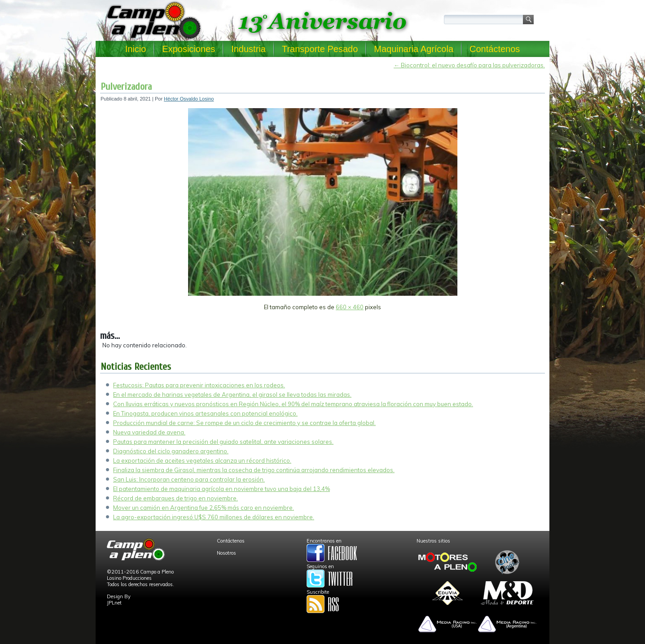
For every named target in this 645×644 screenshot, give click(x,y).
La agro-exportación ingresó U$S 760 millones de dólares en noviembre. (214, 517)
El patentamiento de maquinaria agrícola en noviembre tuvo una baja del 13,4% (222, 489)
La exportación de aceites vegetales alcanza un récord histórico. (202, 460)
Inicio (136, 49)
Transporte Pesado (320, 49)
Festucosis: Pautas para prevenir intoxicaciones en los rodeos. (199, 385)
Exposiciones (189, 49)
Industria (248, 49)
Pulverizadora (126, 87)
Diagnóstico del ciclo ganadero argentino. (171, 451)
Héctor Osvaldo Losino (189, 99)
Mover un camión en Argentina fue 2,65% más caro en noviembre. (204, 508)
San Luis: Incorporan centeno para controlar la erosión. (189, 479)
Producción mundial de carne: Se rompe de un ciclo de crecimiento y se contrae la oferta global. (244, 423)
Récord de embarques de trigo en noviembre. (176, 498)
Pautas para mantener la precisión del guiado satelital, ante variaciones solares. (223, 442)
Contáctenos (495, 49)
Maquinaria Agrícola (414, 49)
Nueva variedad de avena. (149, 432)
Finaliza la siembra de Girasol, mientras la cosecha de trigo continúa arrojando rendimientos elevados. (254, 470)
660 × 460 (350, 307)
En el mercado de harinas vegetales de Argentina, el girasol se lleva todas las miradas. (232, 394)
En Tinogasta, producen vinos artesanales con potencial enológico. (205, 413)
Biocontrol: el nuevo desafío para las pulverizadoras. (469, 65)
